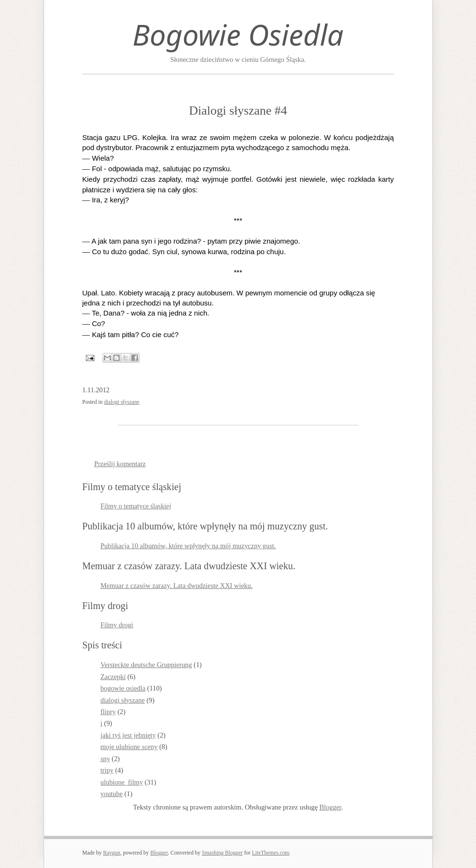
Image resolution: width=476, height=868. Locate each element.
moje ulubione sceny (129, 747)
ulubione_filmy (122, 782)
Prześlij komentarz (120, 464)
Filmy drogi (117, 625)
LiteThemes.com (271, 853)
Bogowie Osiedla (238, 35)
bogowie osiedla (123, 688)
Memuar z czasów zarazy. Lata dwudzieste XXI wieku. (177, 586)
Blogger (330, 807)
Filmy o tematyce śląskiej (136, 506)
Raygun (112, 853)
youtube (112, 794)
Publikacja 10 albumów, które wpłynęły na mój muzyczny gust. (188, 546)
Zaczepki (113, 677)
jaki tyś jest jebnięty (128, 735)
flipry (108, 712)
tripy (107, 770)
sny (105, 759)
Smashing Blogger (222, 853)
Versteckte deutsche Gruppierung (146, 665)
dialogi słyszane (122, 402)
